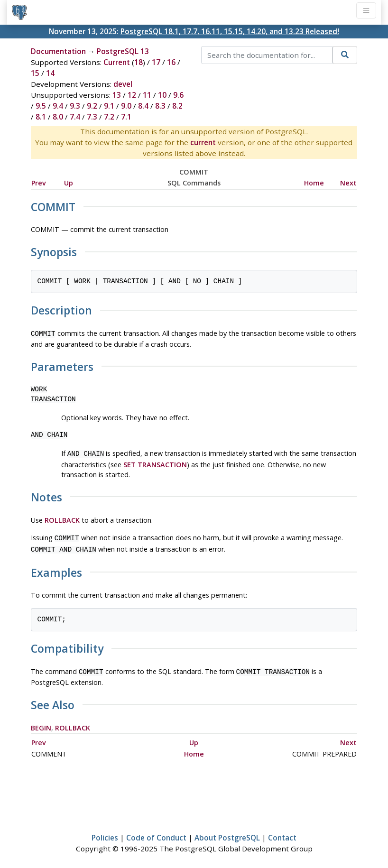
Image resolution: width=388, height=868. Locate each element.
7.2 (109, 117)
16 (171, 62)
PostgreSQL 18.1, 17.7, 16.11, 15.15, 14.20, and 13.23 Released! (230, 31)
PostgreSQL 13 (123, 51)
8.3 (160, 106)
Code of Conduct (156, 833)
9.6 (178, 95)
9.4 (58, 106)
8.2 (177, 106)
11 (147, 95)
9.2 (92, 106)
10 (162, 95)
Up (69, 183)
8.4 (143, 106)
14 (50, 73)
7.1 (126, 117)
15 (35, 73)
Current (117, 62)
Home (314, 183)
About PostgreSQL (227, 833)
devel (123, 84)
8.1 (41, 117)
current (203, 142)
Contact (282, 833)
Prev (39, 183)
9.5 (41, 106)
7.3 (92, 117)
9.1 (109, 106)
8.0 (58, 117)
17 (156, 62)
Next (348, 183)
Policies (105, 833)
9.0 (126, 106)
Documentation (58, 51)
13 (117, 95)
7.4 (75, 117)
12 (132, 95)
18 (139, 62)
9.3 (75, 106)
